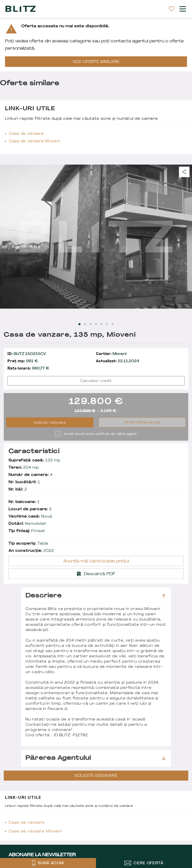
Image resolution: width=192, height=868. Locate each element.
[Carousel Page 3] (90, 324)
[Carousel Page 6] (107, 324)
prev (7, 236)
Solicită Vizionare (50, 423)
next (185, 236)
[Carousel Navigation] (96, 236)
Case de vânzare (26, 134)
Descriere (95, 596)
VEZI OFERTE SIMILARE (96, 62)
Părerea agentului (95, 758)
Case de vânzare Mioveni (35, 141)
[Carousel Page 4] (96, 324)
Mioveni (111, 354)
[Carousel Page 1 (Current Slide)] (79, 324)
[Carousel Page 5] (101, 324)
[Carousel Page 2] (85, 324)
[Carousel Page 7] (112, 324)
